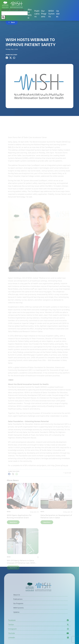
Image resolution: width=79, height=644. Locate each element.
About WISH (30, 14)
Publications (37, 14)
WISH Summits (51, 14)
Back (13, 22)
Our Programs (44, 14)
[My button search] (3, 17)
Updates (58, 14)
